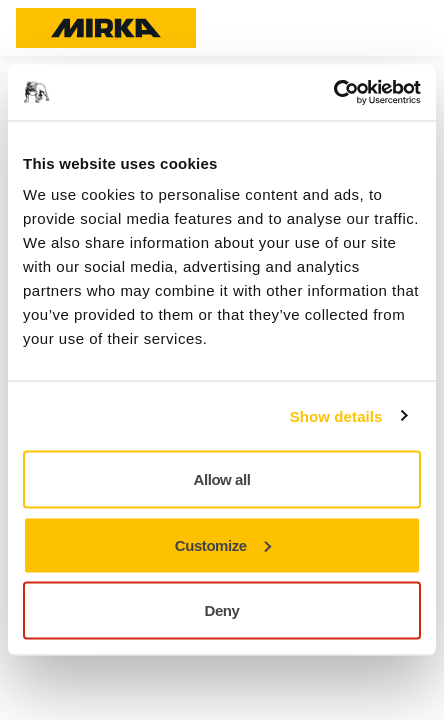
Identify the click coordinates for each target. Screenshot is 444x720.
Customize (223, 544)
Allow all (222, 479)
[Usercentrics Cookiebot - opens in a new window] (333, 93)
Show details (336, 415)
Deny (222, 610)
